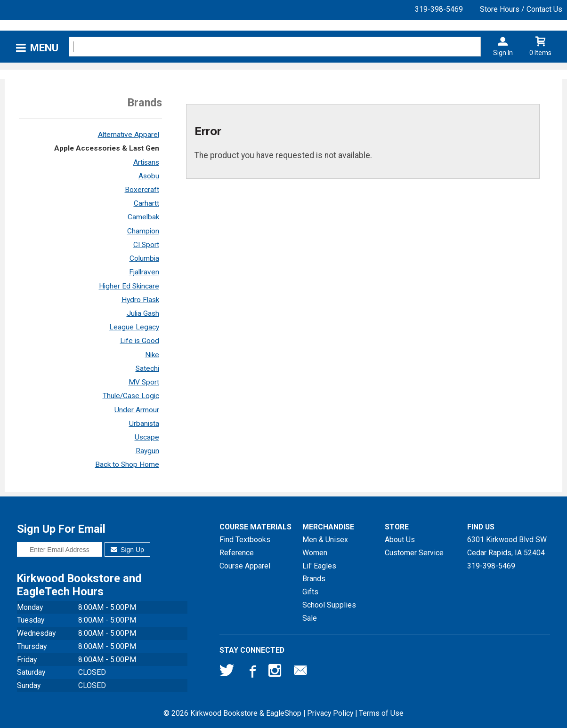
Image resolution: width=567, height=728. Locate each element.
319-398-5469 (439, 9)
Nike (152, 355)
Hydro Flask (140, 300)
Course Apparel (245, 566)
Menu (44, 48)
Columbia (144, 258)
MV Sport (144, 382)
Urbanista (144, 424)
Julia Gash (143, 313)
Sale (310, 618)
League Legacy (134, 327)
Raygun (147, 451)
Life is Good (140, 341)
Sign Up (127, 550)
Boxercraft (142, 190)
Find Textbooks (245, 540)
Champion (143, 231)
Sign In (503, 53)
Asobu (149, 176)
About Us (400, 540)
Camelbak (143, 217)
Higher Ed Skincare (129, 286)
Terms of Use (381, 713)
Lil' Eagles (319, 566)
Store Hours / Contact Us (521, 9)
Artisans (146, 162)
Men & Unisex (325, 540)
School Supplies (329, 605)
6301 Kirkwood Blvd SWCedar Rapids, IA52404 (507, 546)
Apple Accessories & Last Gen (107, 148)
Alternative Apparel (129, 135)
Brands (314, 579)
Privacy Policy (330, 713)
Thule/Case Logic (131, 396)
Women (315, 553)
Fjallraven (144, 272)
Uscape (147, 437)
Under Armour (137, 410)
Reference (237, 553)
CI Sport (146, 245)
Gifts (310, 592)
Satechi (147, 368)
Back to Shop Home (127, 464)
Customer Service (414, 553)
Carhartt (146, 203)
